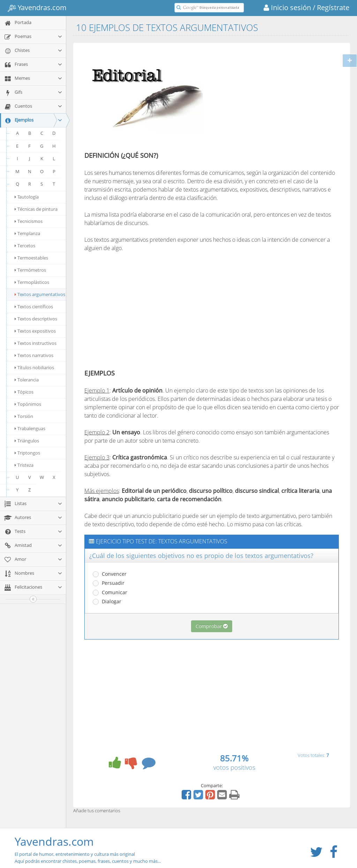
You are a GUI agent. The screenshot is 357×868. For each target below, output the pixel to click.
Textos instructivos (36, 343)
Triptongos (27, 453)
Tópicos (24, 392)
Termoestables (31, 258)
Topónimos (28, 404)
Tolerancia (27, 380)
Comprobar (212, 626)
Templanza (27, 233)
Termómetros (30, 270)
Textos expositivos (35, 331)
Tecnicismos (29, 221)
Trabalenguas (30, 428)
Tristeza (24, 465)
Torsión (24, 416)
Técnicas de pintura (36, 209)
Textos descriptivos (36, 319)
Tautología (27, 197)
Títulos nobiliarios (34, 367)
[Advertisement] (268, 99)
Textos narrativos (34, 355)
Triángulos (27, 441)
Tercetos (25, 246)
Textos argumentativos (40, 294)
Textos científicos (34, 307)
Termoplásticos (32, 282)
